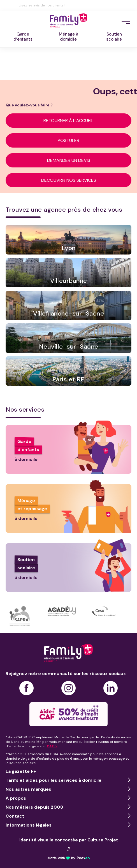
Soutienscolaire (114, 37)
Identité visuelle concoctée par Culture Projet (69, 840)
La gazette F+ (21, 771)
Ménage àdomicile (68, 37)
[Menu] (126, 21)
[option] (27, 616)
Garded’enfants (23, 37)
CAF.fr (52, 746)
